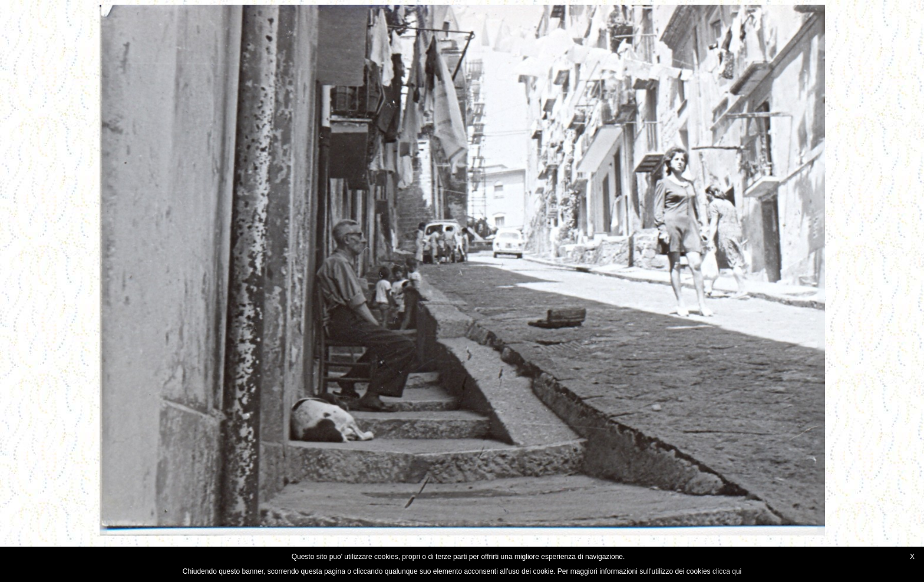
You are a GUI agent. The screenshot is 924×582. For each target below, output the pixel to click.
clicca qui (727, 571)
